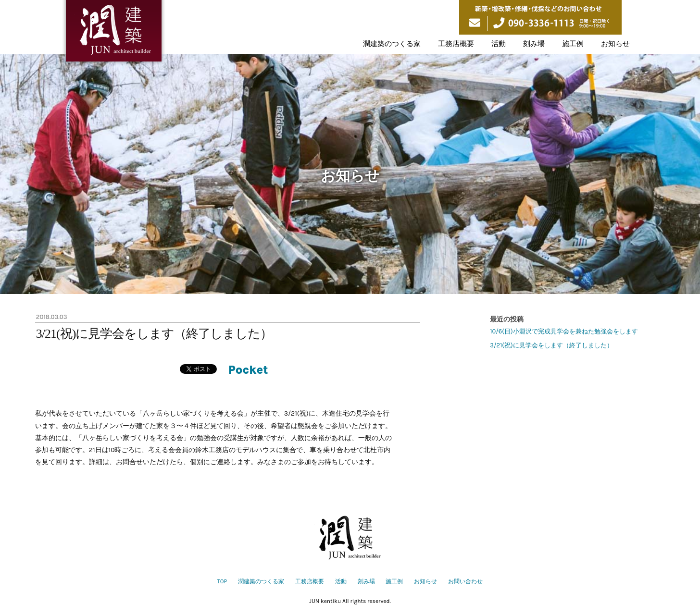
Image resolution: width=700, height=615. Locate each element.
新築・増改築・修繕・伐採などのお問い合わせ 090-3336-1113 (540, 17)
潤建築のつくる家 (392, 44)
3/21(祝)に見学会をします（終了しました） (551, 345)
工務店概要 (456, 44)
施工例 (573, 44)
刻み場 (534, 44)
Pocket (248, 370)
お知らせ (615, 44)
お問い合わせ (465, 581)
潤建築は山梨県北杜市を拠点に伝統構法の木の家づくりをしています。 (114, 33)
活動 (499, 44)
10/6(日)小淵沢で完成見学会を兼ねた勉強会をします (564, 331)
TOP (222, 581)
